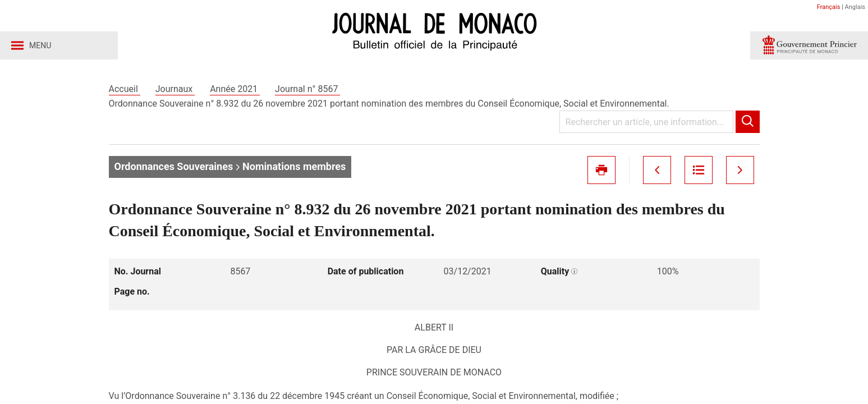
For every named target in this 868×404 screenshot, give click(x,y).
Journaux (175, 89)
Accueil (125, 89)
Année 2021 (235, 89)
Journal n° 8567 (307, 89)
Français (829, 7)
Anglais (855, 7)
